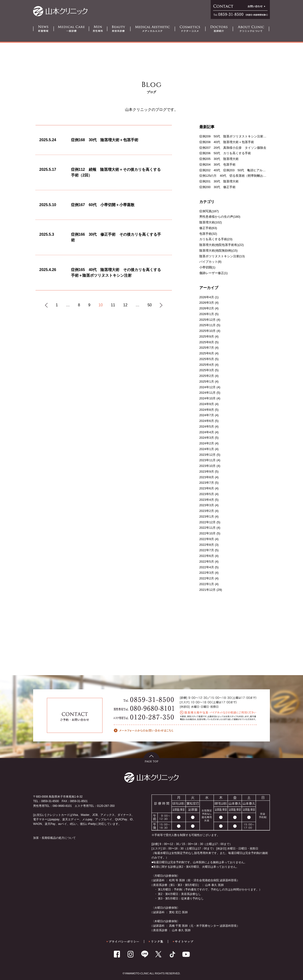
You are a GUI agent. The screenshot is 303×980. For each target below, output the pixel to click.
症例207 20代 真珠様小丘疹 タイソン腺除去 (233, 148)
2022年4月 (207, 567)
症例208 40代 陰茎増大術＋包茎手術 (227, 142)
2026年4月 (207, 297)
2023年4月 (207, 500)
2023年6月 (207, 488)
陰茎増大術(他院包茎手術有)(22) (222, 245)
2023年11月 (207, 460)
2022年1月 (207, 584)
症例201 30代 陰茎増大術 (219, 181)
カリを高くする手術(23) (216, 239)
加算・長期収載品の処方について (54, 838)
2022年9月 (207, 539)
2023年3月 (207, 505)
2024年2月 (207, 443)
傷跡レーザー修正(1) (214, 273)
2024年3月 (207, 438)
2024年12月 (207, 387)
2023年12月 (207, 455)
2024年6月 (207, 421)
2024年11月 (207, 393)
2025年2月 (207, 376)
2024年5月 (207, 427)
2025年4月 (207, 365)
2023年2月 (207, 511)
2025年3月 (207, 370)
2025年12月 (207, 320)
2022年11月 (207, 528)
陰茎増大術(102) (211, 222)
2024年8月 (207, 410)
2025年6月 (207, 353)
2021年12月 (207, 590)
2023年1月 (207, 517)
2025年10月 (207, 331)
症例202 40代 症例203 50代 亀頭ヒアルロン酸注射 (239, 170)
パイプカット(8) (210, 262)
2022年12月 (207, 522)
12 (125, 305)
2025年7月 (207, 348)
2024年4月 (207, 432)
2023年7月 (207, 483)
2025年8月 (207, 342)
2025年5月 (207, 359)
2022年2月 (207, 578)
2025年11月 (207, 325)
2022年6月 (207, 556)
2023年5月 (207, 494)
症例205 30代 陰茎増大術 (219, 159)
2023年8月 (207, 477)
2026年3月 (207, 303)
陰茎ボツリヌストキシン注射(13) (222, 256)
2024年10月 (207, 398)
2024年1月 (207, 449)
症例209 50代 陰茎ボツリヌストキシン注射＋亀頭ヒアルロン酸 (245, 136)
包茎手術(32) (208, 234)
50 (150, 305)
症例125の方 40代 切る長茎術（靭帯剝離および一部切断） (242, 176)
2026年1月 (207, 314)
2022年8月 (207, 545)
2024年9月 (207, 404)
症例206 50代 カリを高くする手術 (225, 153)
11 (113, 305)
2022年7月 (207, 550)
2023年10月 (207, 466)
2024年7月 (207, 415)
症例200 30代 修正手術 (217, 187)
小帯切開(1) (207, 267)
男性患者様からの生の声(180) (220, 217)
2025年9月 (207, 336)
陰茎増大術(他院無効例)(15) (218, 251)
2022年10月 (207, 533)
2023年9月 (207, 472)
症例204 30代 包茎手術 (217, 165)
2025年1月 (207, 382)
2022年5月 (207, 562)
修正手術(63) (208, 228)
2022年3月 (207, 573)
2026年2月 (207, 308)
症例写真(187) (209, 211)
